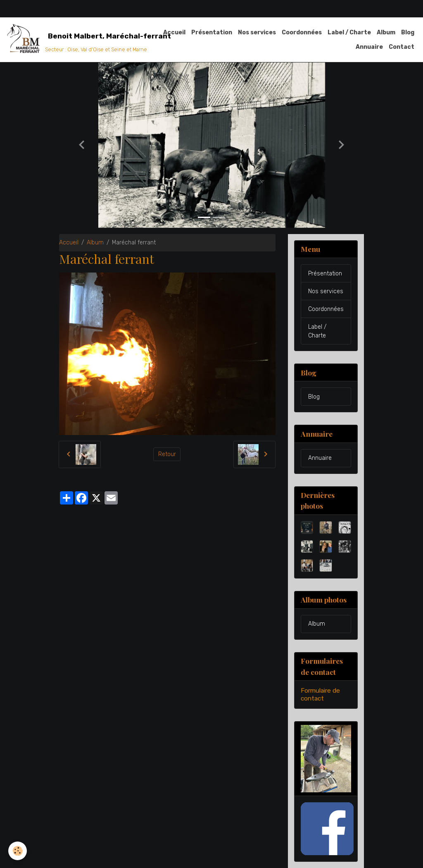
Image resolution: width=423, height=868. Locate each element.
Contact (402, 47)
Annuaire (369, 47)
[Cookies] (18, 851)
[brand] (75, 40)
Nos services (257, 32)
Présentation (212, 32)
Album (386, 32)
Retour (167, 454)
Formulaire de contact (320, 694)
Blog (408, 32)
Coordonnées (302, 32)
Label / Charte (349, 32)
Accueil (174, 32)
